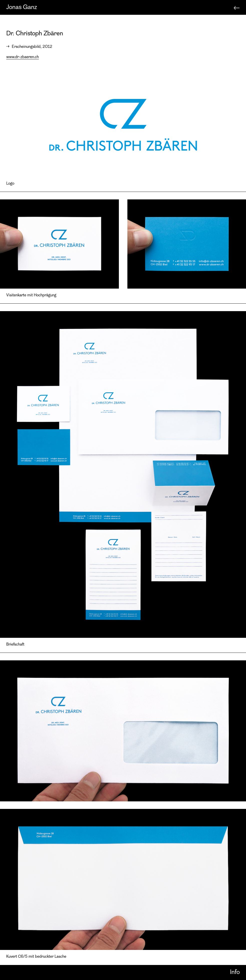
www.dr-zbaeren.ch (23, 57)
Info (235, 972)
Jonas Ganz (22, 7)
